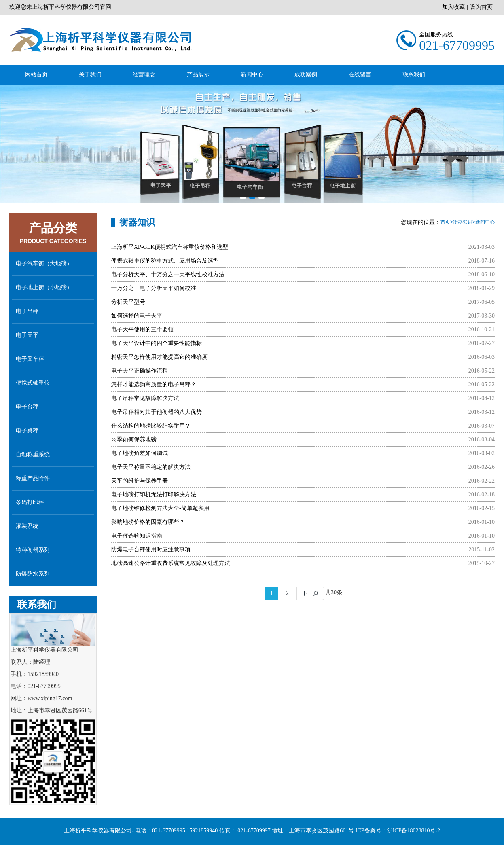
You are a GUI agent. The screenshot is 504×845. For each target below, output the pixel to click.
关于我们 (90, 75)
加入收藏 (453, 7)
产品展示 (198, 75)
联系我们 (414, 75)
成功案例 (306, 75)
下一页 (310, 593)
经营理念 (144, 75)
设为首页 (481, 7)
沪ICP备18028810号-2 (414, 841)
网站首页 (36, 75)
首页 (445, 222)
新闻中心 (252, 75)
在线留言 (360, 75)
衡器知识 (463, 222)
